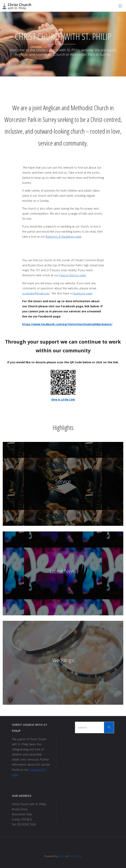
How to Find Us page (73, 275)
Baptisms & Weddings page (63, 237)
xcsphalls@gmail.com (36, 293)
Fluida (62, 856)
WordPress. (75, 856)
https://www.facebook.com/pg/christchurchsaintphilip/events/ (67, 324)
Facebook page (82, 293)
